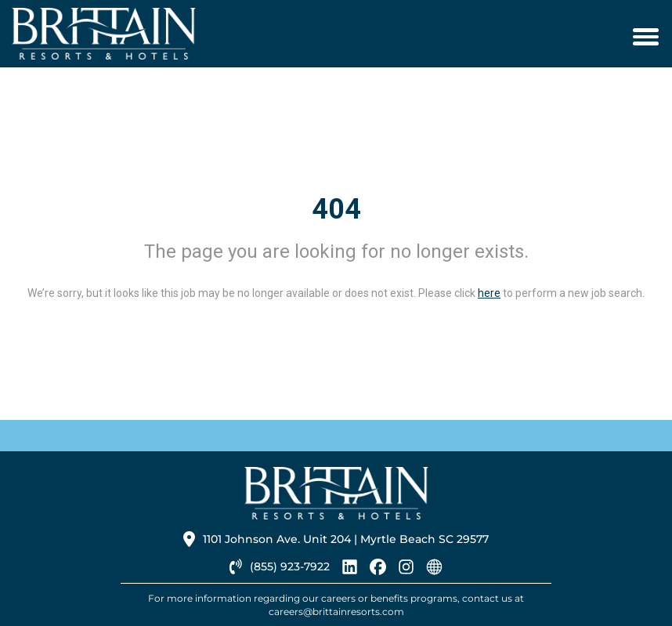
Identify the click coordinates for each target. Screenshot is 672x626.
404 (336, 209)
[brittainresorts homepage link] (434, 571)
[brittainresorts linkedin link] (350, 571)
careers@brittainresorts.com (336, 612)
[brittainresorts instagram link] (406, 571)
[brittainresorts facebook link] (378, 571)
